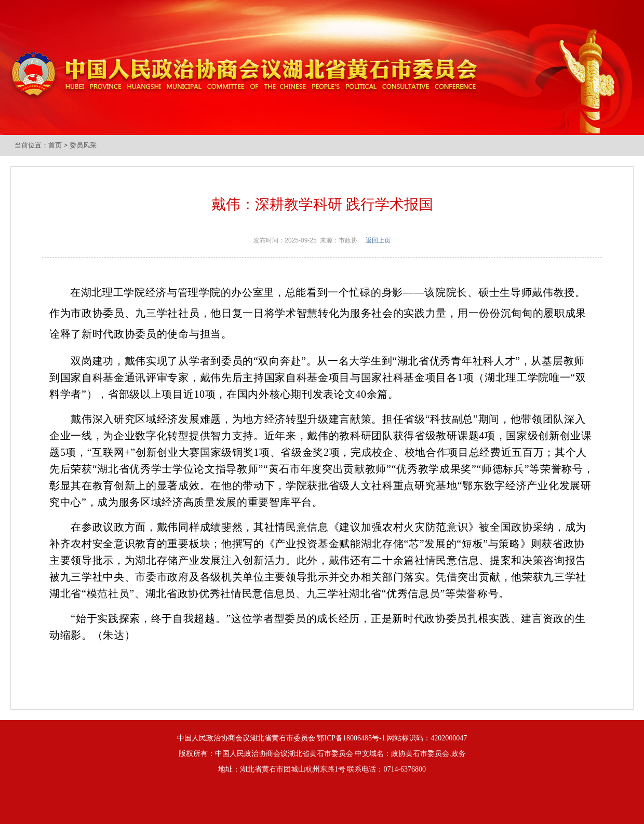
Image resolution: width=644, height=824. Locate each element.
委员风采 (83, 145)
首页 (55, 145)
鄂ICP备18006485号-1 (351, 738)
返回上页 (378, 240)
